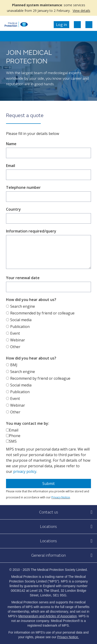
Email (11, 166)
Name (11, 144)
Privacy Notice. (68, 637)
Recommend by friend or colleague (40, 378)
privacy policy (25, 471)
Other (15, 347)
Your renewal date (23, 278)
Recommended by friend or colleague (42, 313)
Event (15, 333)
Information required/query (31, 231)
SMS (13, 441)
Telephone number (23, 187)
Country (13, 209)
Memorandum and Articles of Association (48, 616)
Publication (20, 327)
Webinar (18, 340)
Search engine (23, 306)
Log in (61, 25)
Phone (15, 436)
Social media (21, 320)
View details (81, 11)
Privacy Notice (61, 497)
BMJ (14, 365)
